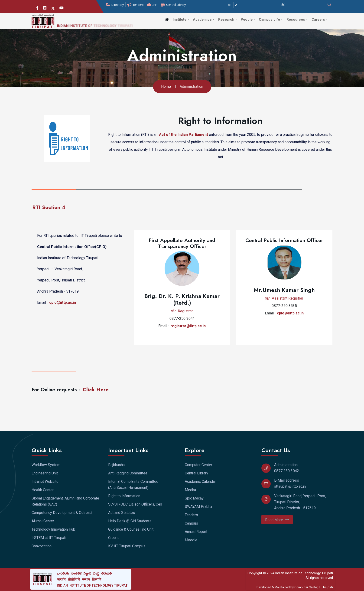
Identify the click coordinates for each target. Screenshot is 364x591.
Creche (114, 538)
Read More (277, 520)
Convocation (42, 546)
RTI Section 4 (49, 207)
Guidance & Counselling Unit (131, 529)
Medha (190, 490)
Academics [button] (202, 20)
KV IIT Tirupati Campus (127, 546)
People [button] (247, 20)
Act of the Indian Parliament (184, 134)
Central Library (173, 5)
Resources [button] (296, 20)
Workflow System (46, 465)
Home (166, 87)
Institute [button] (180, 20)
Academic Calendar (200, 482)
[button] (167, 19)
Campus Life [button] (269, 20)
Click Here (96, 389)
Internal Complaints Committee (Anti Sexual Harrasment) (133, 485)
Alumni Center (43, 521)
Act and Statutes (122, 513)
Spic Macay (194, 498)
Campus (191, 523)
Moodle (191, 540)
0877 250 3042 (287, 471)
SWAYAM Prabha (198, 507)
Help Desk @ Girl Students (130, 521)
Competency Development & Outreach (62, 513)
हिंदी (283, 5)
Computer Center (198, 465)
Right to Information (124, 496)
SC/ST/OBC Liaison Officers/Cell (135, 504)
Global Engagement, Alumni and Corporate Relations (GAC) (65, 501)
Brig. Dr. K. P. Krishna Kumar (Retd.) (182, 299)
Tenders (135, 5)
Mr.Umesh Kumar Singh (284, 290)
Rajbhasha (116, 465)
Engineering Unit (45, 473)
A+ (230, 5)
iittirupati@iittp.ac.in (290, 486)
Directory (115, 5)
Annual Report (196, 532)
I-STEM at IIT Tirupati (49, 538)
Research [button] (226, 20)
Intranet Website (45, 482)
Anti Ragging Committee (128, 473)
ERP (152, 5)
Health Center (43, 490)
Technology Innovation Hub (53, 529)
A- (237, 5)
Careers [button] (318, 20)
